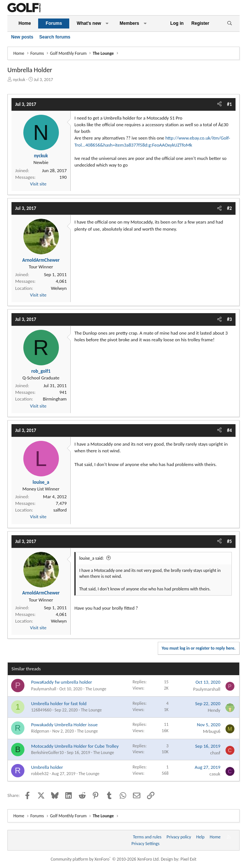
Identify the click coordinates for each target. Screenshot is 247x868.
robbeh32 (40, 774)
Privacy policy (179, 837)
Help (201, 837)
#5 (229, 541)
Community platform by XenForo (105, 859)
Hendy (214, 710)
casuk (215, 774)
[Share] (219, 104)
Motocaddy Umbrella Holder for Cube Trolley (75, 746)
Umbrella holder (47, 767)
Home (25, 23)
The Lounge (96, 689)
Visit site (38, 184)
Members (129, 23)
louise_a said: (91, 558)
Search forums (55, 37)
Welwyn (59, 288)
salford (60, 510)
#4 (229, 430)
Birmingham (55, 399)
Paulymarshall (44, 689)
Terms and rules (147, 837)
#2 (229, 208)
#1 (229, 104)
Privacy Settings (146, 844)
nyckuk (19, 80)
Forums (54, 23)
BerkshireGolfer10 (47, 753)
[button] (107, 24)
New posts (22, 37)
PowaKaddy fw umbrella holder (62, 682)
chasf (216, 753)
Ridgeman (40, 731)
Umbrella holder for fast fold (59, 703)
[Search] (229, 24)
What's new (89, 23)
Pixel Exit (188, 859)
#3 (229, 319)
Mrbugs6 (212, 731)
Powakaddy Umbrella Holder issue (64, 725)
